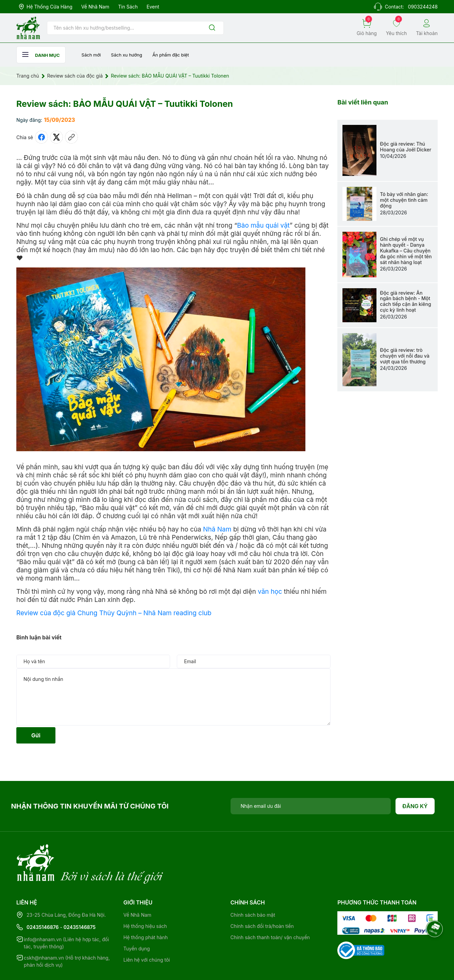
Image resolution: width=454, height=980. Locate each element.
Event (153, 7)
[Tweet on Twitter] (56, 137)
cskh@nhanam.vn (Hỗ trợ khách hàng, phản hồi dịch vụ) (67, 933)
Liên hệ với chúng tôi (147, 932)
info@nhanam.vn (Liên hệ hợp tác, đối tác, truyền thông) (66, 915)
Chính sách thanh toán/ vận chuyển (270, 909)
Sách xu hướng (127, 55)
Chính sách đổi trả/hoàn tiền (262, 898)
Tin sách (128, 7)
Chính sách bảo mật (253, 887)
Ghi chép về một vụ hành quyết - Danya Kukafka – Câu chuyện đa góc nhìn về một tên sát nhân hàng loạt (406, 250)
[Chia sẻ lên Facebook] (41, 137)
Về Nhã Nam (95, 7)
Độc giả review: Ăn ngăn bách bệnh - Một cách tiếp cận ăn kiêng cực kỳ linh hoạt (405, 301)
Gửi (36, 735)
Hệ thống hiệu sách (145, 898)
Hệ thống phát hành (146, 909)
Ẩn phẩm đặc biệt (171, 55)
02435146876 (43, 899)
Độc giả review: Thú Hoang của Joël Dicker (406, 147)
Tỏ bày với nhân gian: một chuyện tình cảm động (404, 200)
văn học (270, 592)
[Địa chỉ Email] (311, 806)
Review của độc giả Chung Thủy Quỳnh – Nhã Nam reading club (114, 613)
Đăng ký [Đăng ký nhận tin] (415, 806)
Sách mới (91, 55)
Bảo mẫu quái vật (263, 225)
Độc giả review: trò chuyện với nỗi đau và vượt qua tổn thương (405, 356)
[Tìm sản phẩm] (135, 28)
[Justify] (212, 28)
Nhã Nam (217, 529)
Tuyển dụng (137, 921)
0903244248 (423, 7)
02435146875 (80, 899)
